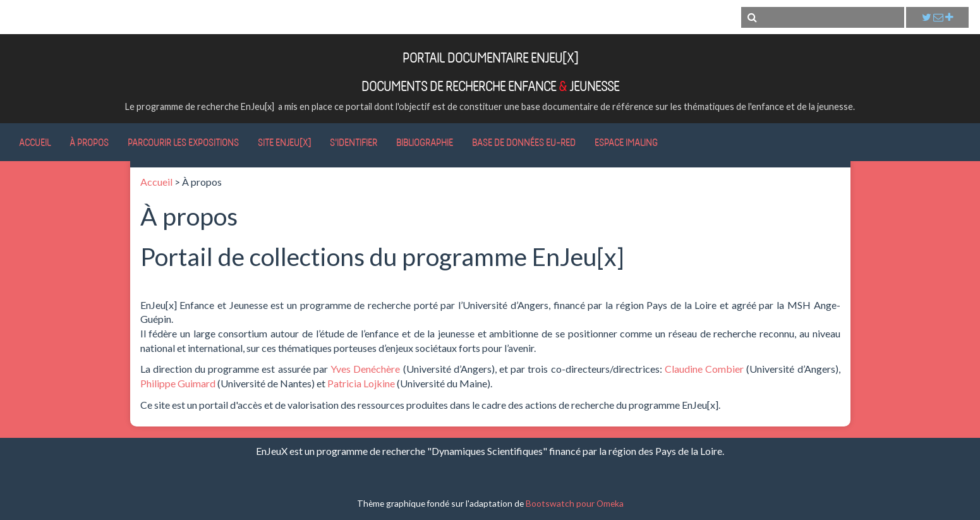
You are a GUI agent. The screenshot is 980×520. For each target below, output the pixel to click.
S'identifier (354, 142)
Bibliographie (425, 142)
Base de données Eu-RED (524, 142)
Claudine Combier (704, 369)
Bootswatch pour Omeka (575, 503)
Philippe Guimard (178, 383)
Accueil (35, 142)
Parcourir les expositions (183, 142)
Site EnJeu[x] (284, 142)
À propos (89, 142)
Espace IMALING (626, 142)
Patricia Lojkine (361, 383)
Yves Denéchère (365, 369)
